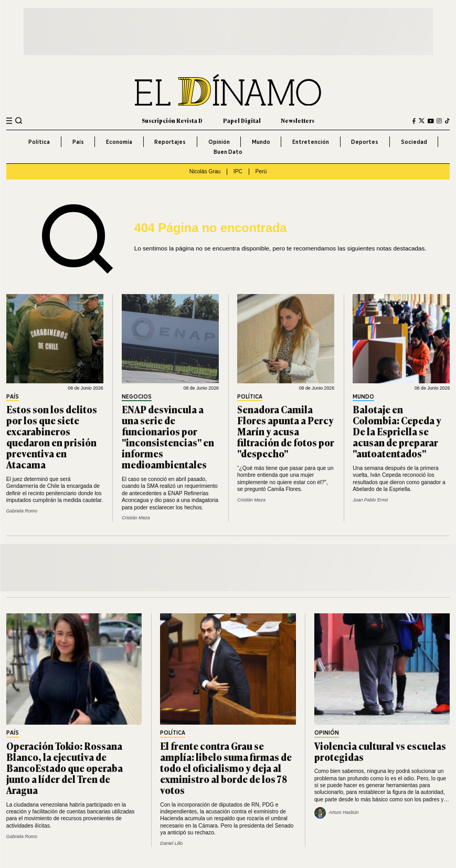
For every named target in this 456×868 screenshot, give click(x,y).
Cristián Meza (136, 518)
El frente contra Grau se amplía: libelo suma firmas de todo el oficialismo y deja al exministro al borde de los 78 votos (226, 768)
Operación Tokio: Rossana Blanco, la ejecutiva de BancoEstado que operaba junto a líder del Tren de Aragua (65, 768)
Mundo (261, 142)
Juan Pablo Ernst (370, 500)
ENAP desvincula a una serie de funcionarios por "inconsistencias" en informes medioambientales (168, 437)
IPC (238, 171)
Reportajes (170, 142)
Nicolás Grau (205, 171)
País (78, 142)
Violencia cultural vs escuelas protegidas (380, 751)
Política (39, 142)
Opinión (219, 142)
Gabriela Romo (22, 511)
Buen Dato (228, 152)
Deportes (365, 142)
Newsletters (298, 121)
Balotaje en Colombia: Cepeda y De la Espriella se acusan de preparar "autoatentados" (397, 431)
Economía (119, 142)
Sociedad (414, 142)
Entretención (311, 142)
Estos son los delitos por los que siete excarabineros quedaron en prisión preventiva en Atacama (52, 437)
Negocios (137, 397)
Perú (261, 171)
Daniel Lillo (171, 843)
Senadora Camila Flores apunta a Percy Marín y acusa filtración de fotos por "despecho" (286, 431)
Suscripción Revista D (172, 121)
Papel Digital (242, 121)
